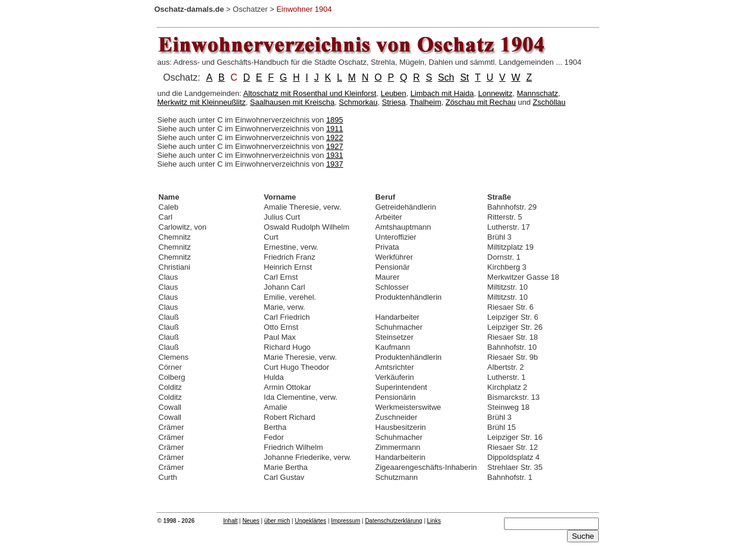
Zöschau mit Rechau (481, 102)
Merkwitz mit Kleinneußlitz (201, 102)
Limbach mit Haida (442, 93)
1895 (335, 120)
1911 (335, 129)
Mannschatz (538, 93)
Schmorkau (359, 102)
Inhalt (230, 521)
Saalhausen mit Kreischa (293, 102)
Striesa (394, 102)
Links (434, 521)
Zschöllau (549, 102)
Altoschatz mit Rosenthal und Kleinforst (310, 93)
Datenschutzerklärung (394, 521)
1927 (335, 146)
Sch (446, 77)
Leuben (393, 93)
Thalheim (425, 102)
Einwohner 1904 (304, 9)
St (464, 77)
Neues (251, 521)
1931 (335, 155)
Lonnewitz (495, 93)
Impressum (345, 521)
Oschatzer (250, 9)
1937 (335, 164)
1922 (335, 137)
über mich (277, 521)
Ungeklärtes (311, 521)
